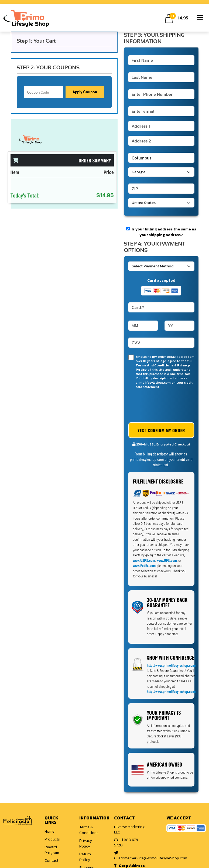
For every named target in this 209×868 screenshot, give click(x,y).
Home (49, 831)
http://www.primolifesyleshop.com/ (172, 666)
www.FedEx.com (144, 566)
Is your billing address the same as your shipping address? (161, 232)
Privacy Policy (86, 843)
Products (52, 839)
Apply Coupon (85, 92)
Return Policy (85, 857)
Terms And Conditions (155, 365)
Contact (51, 861)
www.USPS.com (144, 561)
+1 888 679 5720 (126, 843)
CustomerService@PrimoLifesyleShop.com (151, 856)
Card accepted (161, 280)
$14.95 (105, 195)
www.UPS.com (167, 561)
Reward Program (52, 850)
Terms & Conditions (89, 830)
